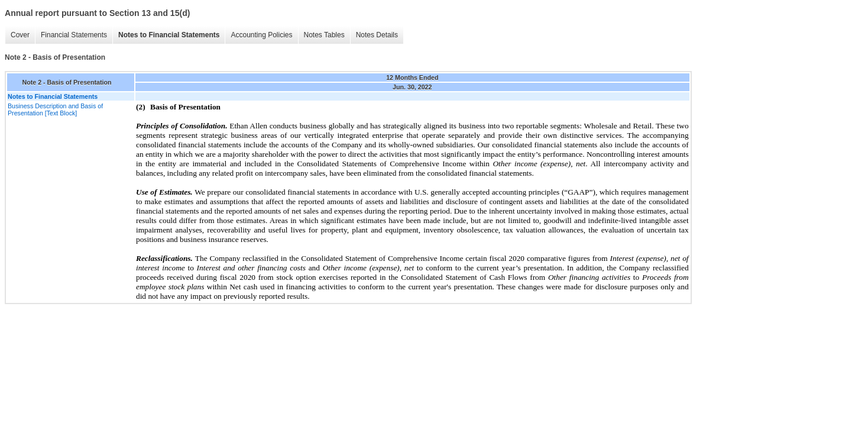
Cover (20, 35)
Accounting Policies (261, 35)
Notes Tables (324, 35)
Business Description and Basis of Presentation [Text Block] (55, 109)
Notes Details (377, 35)
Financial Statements (74, 35)
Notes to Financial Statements (169, 35)
